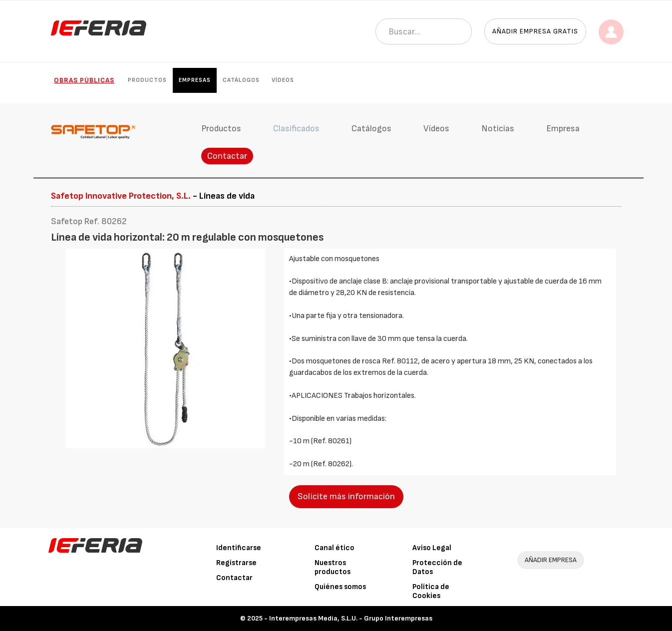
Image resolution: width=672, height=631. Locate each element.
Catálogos (241, 80)
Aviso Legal (432, 548)
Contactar (227, 156)
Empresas (195, 80)
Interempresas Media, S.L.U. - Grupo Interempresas (351, 618)
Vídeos (283, 80)
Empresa (563, 129)
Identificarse (239, 548)
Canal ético (335, 548)
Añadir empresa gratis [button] (535, 31)
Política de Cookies (431, 591)
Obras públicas (84, 80)
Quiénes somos (340, 587)
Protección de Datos (437, 567)
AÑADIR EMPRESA (551, 560)
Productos (147, 80)
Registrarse (236, 563)
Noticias (498, 129)
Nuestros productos (333, 567)
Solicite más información (346, 496)
